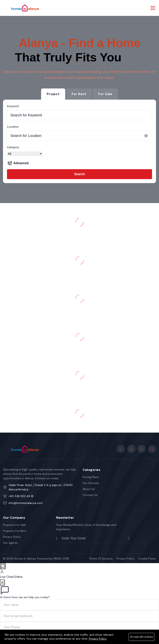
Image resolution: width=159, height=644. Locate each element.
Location (13, 127)
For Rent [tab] (79, 94)
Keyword (13, 106)
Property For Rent (15, 531)
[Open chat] (3, 566)
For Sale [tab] (105, 94)
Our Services (91, 483)
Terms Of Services (101, 559)
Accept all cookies (142, 637)
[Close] (2, 582)
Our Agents (10, 543)
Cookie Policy (147, 559)
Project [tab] (53, 94)
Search (79, 174)
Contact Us (90, 495)
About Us (89, 489)
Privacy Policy (12, 537)
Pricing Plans (91, 477)
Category (13, 147)
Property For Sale (14, 525)
